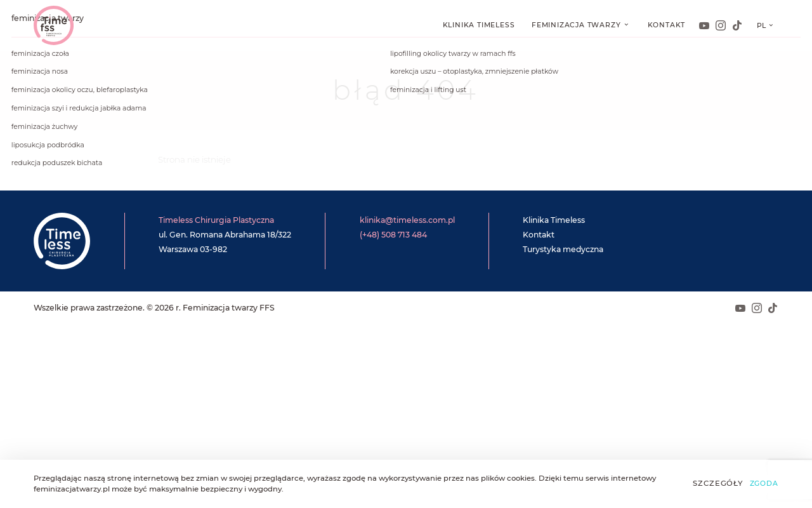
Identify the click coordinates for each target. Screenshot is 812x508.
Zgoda (764, 484)
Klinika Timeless (479, 25)
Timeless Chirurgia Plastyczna (216, 220)
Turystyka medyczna (563, 249)
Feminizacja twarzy (577, 25)
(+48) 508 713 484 (393, 235)
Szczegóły (718, 483)
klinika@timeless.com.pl (407, 220)
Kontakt (667, 25)
